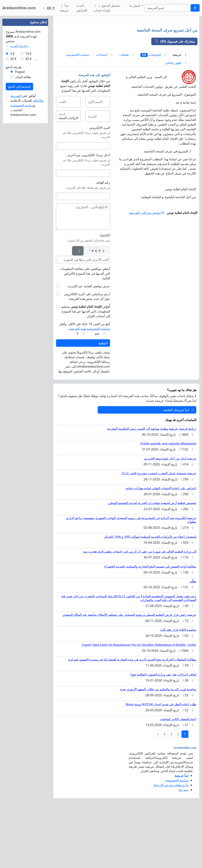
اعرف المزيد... (18, 164)
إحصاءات (104, 110)
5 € (12, 172)
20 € (13, 177)
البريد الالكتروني (100, 183)
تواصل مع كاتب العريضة (146, 268)
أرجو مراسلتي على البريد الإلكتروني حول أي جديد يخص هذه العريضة (87, 351)
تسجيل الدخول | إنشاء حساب (107, 8)
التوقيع (103, 398)
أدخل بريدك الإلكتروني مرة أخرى (89, 210)
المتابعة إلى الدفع (19, 205)
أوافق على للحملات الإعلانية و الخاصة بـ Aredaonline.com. (27, 224)
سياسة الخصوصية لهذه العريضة (89, 384)
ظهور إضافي (176, 118)
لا (77, 389)
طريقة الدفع (14, 185)
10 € (28, 172)
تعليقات (126, 110)
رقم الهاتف (103, 238)
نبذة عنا (184, 845)
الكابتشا (105, 290)
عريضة (179, 110)
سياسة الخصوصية (78, 110)
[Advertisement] (126, 50)
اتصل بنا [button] (135, 6)
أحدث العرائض (82, 8)
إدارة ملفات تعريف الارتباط (171, 840)
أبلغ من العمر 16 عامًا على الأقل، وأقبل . (85, 381)
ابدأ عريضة (64, 8)
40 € (28, 177)
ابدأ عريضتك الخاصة (179, 465)
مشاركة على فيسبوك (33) (173, 97)
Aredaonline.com (19, 8)
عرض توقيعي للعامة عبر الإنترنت (89, 341)
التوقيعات (153, 110)
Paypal (20, 190)
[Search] (168, 8)
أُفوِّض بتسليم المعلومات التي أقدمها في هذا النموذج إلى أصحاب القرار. (86, 366)
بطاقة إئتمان (23, 195)
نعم (97, 389)
